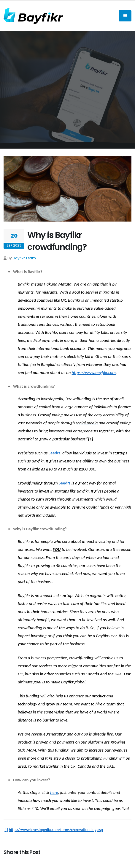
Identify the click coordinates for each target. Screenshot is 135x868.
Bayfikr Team (24, 258)
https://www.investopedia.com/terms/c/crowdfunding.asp (56, 830)
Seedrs (55, 453)
